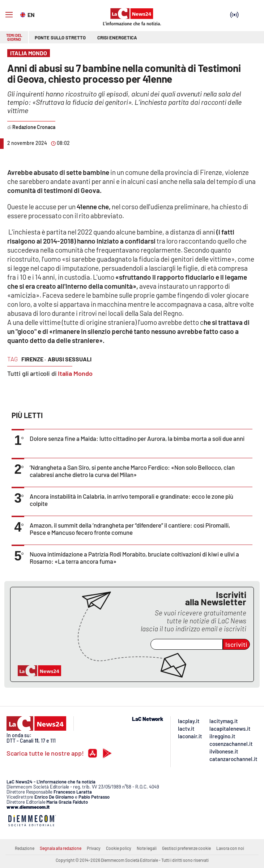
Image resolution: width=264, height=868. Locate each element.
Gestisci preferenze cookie (186, 848)
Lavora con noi (230, 848)
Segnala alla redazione (61, 848)
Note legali (147, 848)
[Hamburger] (9, 15)
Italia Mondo (75, 373)
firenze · (34, 359)
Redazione (25, 848)
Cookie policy (119, 848)
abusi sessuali (70, 359)
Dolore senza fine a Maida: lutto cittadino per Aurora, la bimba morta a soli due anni (137, 438)
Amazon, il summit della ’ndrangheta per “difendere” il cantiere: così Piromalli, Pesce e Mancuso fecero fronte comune (130, 529)
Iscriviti (236, 644)
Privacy (94, 848)
